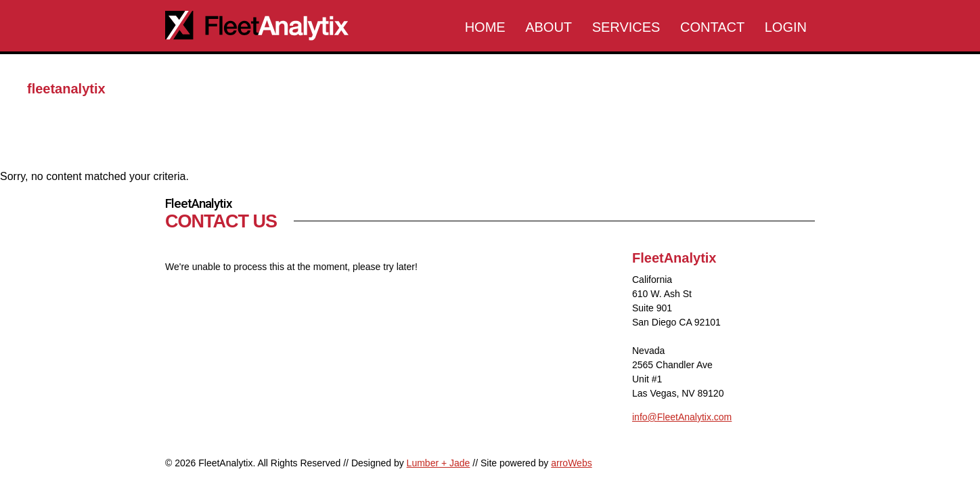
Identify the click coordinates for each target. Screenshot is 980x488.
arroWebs (571, 463)
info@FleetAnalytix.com (682, 417)
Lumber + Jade (439, 463)
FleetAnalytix (267, 26)
